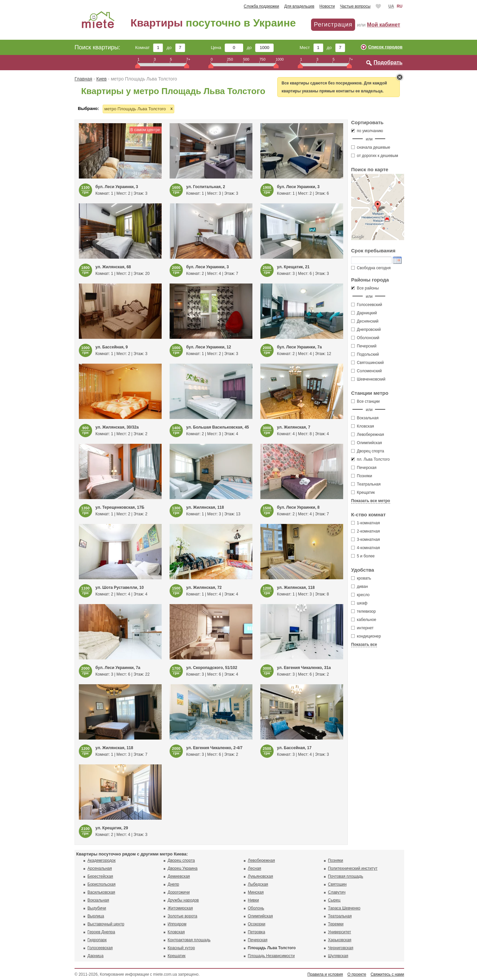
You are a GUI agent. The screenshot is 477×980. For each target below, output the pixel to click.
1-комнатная (366, 523)
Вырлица (96, 916)
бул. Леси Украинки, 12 (209, 347)
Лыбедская (258, 884)
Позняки (362, 476)
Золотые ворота (182, 916)
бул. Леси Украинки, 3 (117, 187)
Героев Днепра (101, 932)
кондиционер (366, 636)
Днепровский (366, 330)
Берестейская (100, 876)
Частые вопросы (355, 6)
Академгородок (102, 860)
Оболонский (365, 338)
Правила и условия (325, 974)
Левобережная (368, 435)
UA (391, 6)
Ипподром (177, 924)
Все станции (365, 401)
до (176, 48)
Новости (327, 6)
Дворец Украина (183, 868)
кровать (361, 578)
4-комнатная (366, 548)
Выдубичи (97, 908)
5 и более (363, 556)
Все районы (365, 288)
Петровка (256, 932)
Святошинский (367, 363)
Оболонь (256, 908)
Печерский (364, 346)
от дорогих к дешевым (375, 156)
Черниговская (341, 948)
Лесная (254, 868)
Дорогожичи (179, 892)
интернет (362, 628)
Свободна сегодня (371, 268)
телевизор (363, 611)
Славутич (337, 892)
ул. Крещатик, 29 (112, 828)
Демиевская (179, 876)
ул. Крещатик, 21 (293, 267)
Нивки (253, 900)
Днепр (173, 884)
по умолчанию (367, 131)
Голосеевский (367, 305)
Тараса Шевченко (344, 908)
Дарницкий (364, 313)
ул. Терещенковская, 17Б (120, 507)
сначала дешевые (371, 147)
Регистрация (333, 25)
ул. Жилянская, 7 (294, 427)
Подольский (365, 354)
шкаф (359, 603)
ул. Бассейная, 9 (112, 347)
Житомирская (180, 908)
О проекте (357, 974)
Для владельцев (299, 6)
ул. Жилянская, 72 (204, 588)
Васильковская (101, 892)
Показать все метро (371, 501)
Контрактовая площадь (189, 940)
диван (360, 587)
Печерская (364, 468)
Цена (227, 48)
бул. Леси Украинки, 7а (299, 347)
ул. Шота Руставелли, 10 (120, 588)
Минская (256, 892)
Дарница (95, 956)
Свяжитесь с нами (387, 974)
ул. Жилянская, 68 (113, 267)
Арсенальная (100, 868)
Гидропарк (97, 940)
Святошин (337, 884)
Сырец (334, 900)
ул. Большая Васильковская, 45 (218, 427)
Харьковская (340, 940)
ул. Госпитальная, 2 (206, 187)
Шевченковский (368, 379)
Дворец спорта (368, 451)
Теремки (336, 924)
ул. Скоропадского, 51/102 (212, 668)
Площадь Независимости (271, 956)
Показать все (364, 645)
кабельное (364, 620)
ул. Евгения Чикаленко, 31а (304, 668)
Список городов (385, 47)
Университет (340, 932)
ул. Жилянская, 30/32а (117, 427)
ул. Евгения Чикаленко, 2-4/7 (214, 748)
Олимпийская (367, 443)
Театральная (366, 484)
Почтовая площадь (345, 876)
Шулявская (338, 956)
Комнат (149, 48)
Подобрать (388, 62)
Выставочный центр (106, 924)
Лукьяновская (260, 876)
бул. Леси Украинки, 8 (298, 507)
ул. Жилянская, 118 (205, 507)
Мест (311, 48)
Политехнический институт (353, 868)
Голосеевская (100, 948)
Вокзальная (365, 418)
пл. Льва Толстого (371, 459)
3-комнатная (366, 540)
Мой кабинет (384, 25)
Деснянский (365, 321)
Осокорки (257, 924)
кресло (360, 595)
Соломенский (366, 371)
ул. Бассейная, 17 (294, 748)
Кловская (363, 426)
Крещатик (363, 492)
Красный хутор (181, 948)
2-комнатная (366, 531)
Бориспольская (102, 884)
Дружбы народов (183, 900)
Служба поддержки (262, 6)
